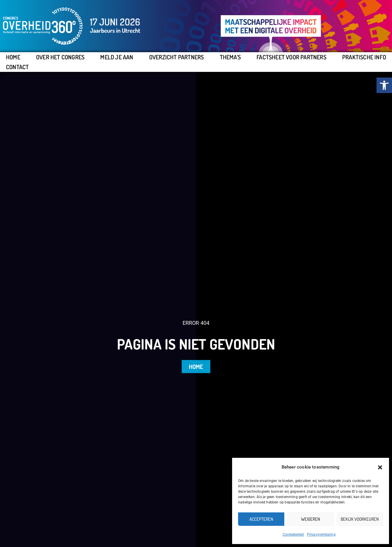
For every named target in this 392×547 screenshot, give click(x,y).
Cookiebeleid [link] (293, 534)
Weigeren (311, 519)
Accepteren (261, 519)
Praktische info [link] (364, 57)
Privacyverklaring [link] (321, 534)
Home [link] (13, 57)
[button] (380, 467)
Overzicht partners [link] (177, 57)
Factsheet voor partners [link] (291, 57)
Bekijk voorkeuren (360, 519)
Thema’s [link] (230, 57)
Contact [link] (17, 67)
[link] (384, 85)
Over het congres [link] (60, 57)
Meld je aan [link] (117, 57)
